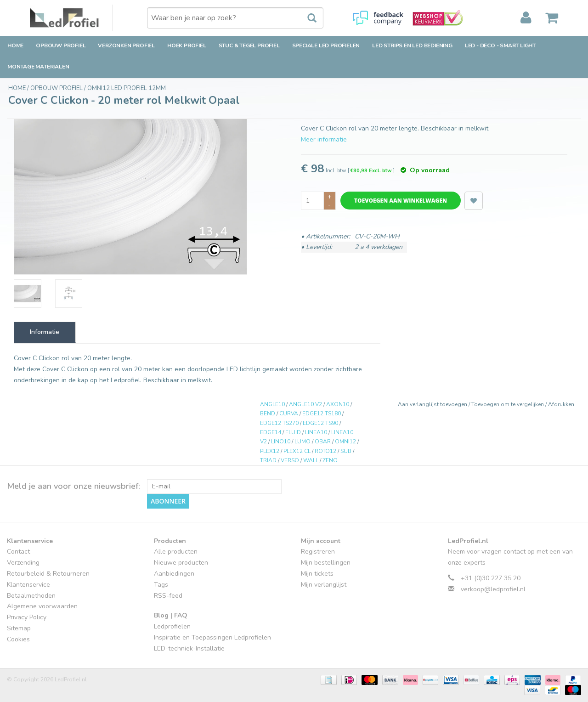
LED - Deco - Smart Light (500, 45)
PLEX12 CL (297, 451)
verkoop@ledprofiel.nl (493, 589)
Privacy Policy (27, 617)
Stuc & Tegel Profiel (249, 45)
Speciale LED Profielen (326, 45)
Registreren (318, 552)
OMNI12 (345, 442)
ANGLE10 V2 (305, 404)
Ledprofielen (172, 626)
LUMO (302, 442)
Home (15, 45)
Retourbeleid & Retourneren (48, 574)
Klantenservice (28, 585)
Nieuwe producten (181, 563)
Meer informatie (324, 139)
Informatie (45, 332)
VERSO (290, 460)
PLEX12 (270, 451)
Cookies (18, 639)
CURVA (289, 413)
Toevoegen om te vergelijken (508, 404)
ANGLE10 (272, 404)
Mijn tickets (317, 574)
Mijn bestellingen (326, 563)
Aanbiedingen (174, 574)
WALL (311, 460)
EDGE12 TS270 (279, 423)
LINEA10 (316, 432)
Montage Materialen (38, 67)
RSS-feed (168, 596)
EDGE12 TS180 (322, 413)
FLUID (293, 432)
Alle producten (176, 552)
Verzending (23, 563)
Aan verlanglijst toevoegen (433, 404)
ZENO (330, 460)
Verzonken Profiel (126, 45)
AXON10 (338, 404)
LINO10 (281, 442)
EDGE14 (271, 432)
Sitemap (19, 628)
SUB (346, 451)
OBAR (323, 442)
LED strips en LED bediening (412, 45)
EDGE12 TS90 (320, 423)
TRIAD (268, 460)
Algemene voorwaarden (42, 606)
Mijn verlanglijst (324, 585)
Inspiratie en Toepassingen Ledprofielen (212, 637)
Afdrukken (561, 404)
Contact (18, 552)
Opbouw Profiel (61, 45)
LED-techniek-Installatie (189, 648)
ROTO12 (325, 451)
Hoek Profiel (187, 45)
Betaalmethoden (31, 596)
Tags (161, 585)
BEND (268, 413)
